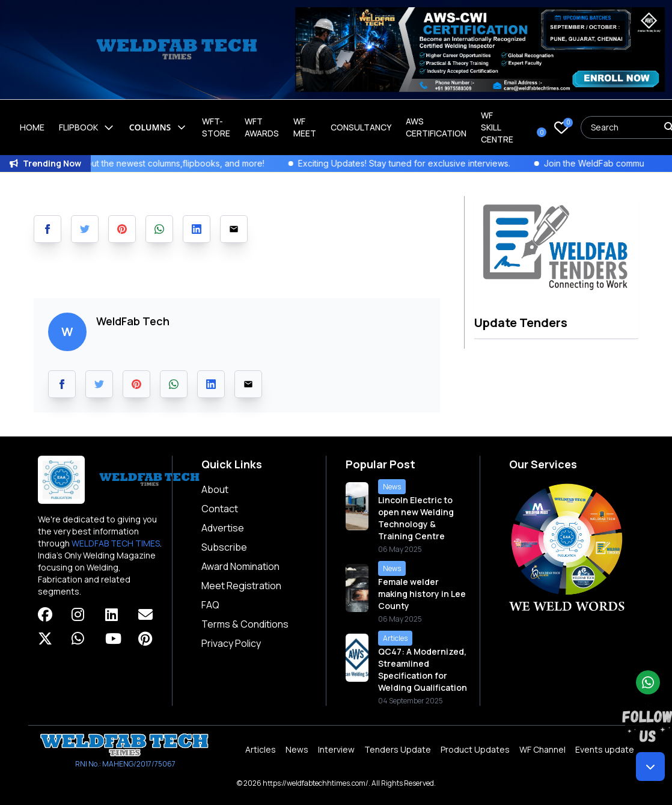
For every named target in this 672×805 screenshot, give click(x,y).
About (215, 489)
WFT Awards (262, 127)
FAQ (210, 605)
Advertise (223, 528)
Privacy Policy (231, 643)
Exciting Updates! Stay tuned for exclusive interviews (425, 163)
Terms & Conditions (245, 624)
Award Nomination (240, 566)
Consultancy (361, 127)
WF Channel (542, 749)
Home (32, 127)
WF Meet (305, 127)
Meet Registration (241, 586)
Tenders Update (398, 749)
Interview (336, 749)
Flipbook (87, 127)
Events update (605, 749)
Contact (220, 509)
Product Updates (475, 749)
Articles (261, 749)
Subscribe (224, 547)
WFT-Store (216, 127)
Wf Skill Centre (497, 127)
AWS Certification (436, 127)
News (297, 749)
